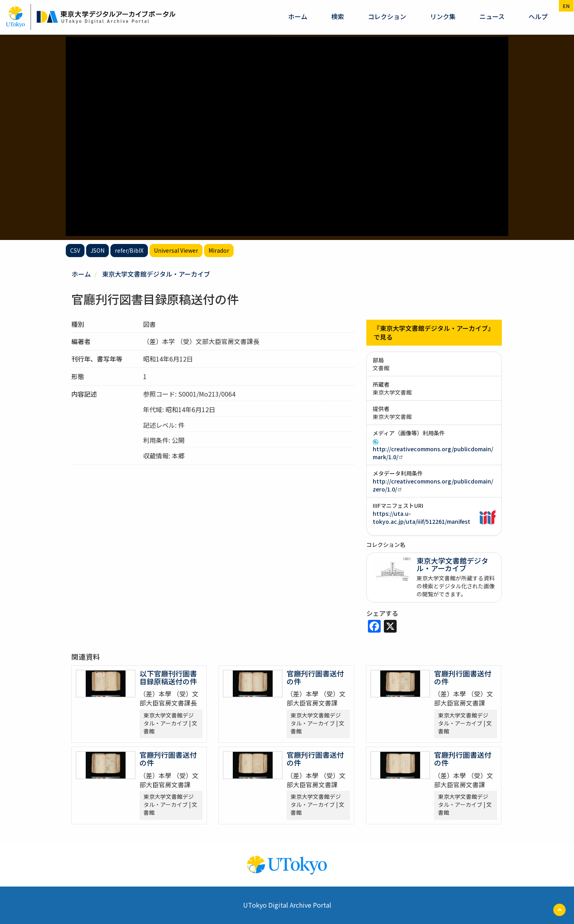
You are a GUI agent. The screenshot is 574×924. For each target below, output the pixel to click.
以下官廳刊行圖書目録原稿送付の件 (168, 677)
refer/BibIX (129, 250)
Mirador (219, 250)
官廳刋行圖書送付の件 (315, 677)
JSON (97, 250)
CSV (75, 250)
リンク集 (443, 16)
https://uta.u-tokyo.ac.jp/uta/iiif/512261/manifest (422, 517)
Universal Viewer (176, 250)
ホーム (298, 16)
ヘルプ (538, 16)
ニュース (492, 16)
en (566, 6)
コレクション (387, 16)
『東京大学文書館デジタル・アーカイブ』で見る (434, 333)
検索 (338, 16)
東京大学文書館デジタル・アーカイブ (156, 274)
